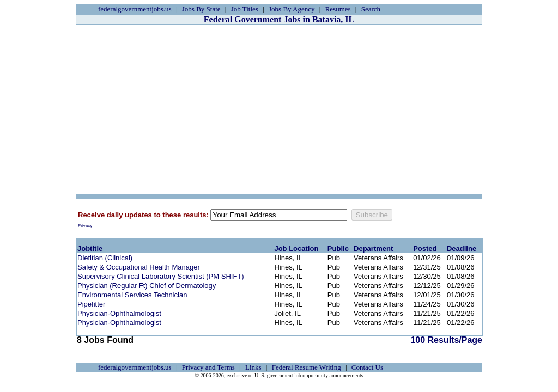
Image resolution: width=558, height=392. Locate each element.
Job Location (296, 249)
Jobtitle (90, 249)
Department (373, 249)
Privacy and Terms (208, 367)
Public (338, 249)
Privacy (85, 226)
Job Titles (245, 9)
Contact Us (367, 367)
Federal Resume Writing (307, 367)
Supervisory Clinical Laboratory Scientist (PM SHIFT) (161, 276)
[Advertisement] (279, 109)
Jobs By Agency (292, 9)
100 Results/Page (446, 340)
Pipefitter (91, 304)
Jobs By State (201, 9)
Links (253, 367)
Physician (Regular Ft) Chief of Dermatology (147, 286)
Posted (425, 249)
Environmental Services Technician (132, 295)
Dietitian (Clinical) (105, 258)
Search (371, 9)
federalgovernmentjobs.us (135, 9)
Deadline (462, 249)
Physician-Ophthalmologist (119, 313)
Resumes (338, 9)
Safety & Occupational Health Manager (139, 267)
